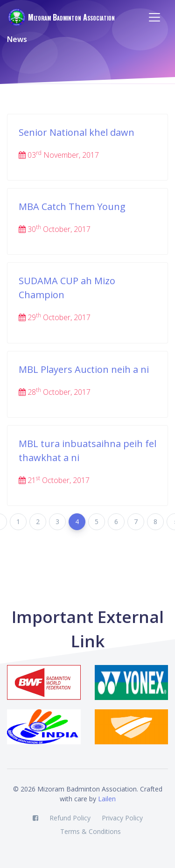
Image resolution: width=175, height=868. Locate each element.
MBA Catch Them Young (72, 206)
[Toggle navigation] (154, 17)
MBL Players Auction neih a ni (84, 369)
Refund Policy (70, 818)
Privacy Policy (122, 818)
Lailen (107, 799)
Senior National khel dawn (77, 132)
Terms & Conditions (91, 831)
